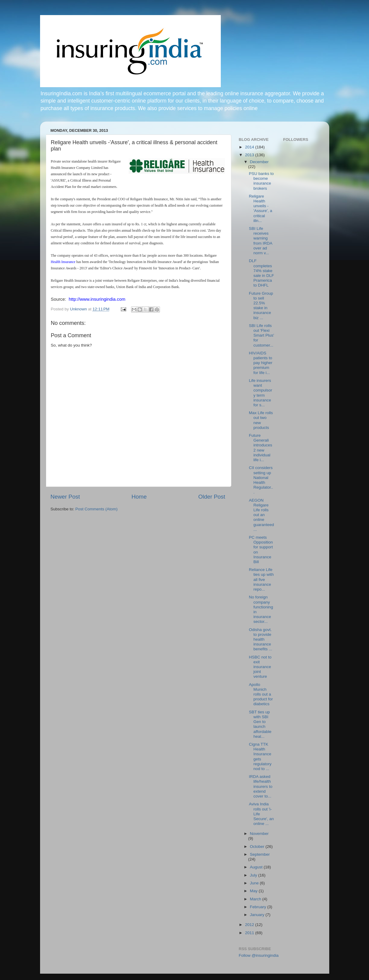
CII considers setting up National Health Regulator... (261, 480)
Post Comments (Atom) (96, 509)
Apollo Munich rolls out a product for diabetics (261, 694)
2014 (250, 147)
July (254, 875)
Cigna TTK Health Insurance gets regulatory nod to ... (260, 756)
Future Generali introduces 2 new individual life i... (260, 448)
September (260, 854)
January (258, 915)
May (254, 891)
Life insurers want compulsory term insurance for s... (260, 393)
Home (139, 497)
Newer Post (65, 497)
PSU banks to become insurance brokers (261, 181)
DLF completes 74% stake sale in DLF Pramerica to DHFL (261, 273)
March (256, 899)
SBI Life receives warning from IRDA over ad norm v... (260, 241)
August (257, 867)
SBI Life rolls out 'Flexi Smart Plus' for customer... (261, 335)
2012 (250, 925)
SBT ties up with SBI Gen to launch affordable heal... (260, 724)
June (255, 883)
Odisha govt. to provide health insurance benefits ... (260, 639)
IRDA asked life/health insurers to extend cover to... (261, 786)
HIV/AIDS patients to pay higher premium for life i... (261, 363)
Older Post (212, 497)
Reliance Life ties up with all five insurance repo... (261, 579)
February (259, 907)
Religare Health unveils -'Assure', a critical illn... (260, 208)
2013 (250, 155)
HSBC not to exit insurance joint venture (260, 667)
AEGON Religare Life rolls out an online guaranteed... (261, 515)
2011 (250, 933)
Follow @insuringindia (259, 955)
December (259, 162)
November (259, 834)
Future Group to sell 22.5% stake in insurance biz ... (261, 306)
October (258, 847)
